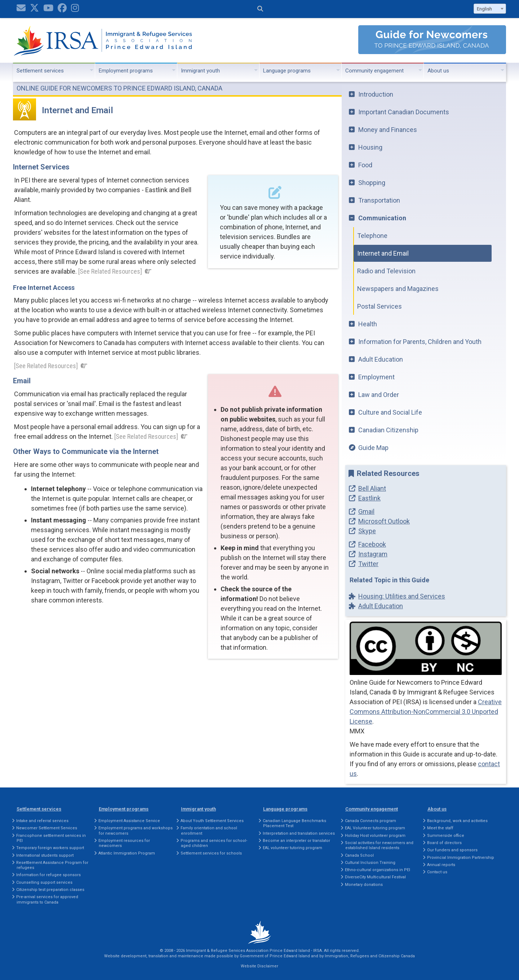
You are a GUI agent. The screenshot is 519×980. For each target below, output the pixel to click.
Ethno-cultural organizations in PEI (378, 870)
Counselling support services (44, 882)
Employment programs (126, 71)
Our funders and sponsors (452, 850)
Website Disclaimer (259, 966)
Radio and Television (386, 271)
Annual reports (441, 865)
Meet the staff (440, 828)
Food (365, 165)
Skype (367, 531)
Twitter (368, 564)
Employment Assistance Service (129, 821)
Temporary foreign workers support (50, 848)
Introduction (376, 94)
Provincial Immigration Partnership (461, 858)
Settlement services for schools (211, 853)
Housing (370, 147)
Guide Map (373, 448)
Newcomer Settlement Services (47, 828)
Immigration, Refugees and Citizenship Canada (370, 956)
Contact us (437, 872)
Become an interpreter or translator (296, 841)
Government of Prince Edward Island (275, 956)
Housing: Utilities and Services (402, 596)
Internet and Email (383, 253)
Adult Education (381, 359)
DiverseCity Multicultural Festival (375, 877)
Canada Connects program (371, 821)
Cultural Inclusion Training (370, 863)
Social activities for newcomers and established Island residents (379, 845)
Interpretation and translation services (299, 833)
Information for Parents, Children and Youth (420, 342)
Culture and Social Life (390, 412)
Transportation (379, 200)
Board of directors (444, 843)
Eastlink (369, 498)
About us (438, 71)
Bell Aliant (372, 488)
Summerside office (446, 836)
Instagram (373, 554)
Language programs (287, 71)
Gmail (366, 511)
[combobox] (490, 9)
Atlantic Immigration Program (127, 853)
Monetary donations (364, 885)
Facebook (372, 544)
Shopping (372, 183)
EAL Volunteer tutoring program (375, 828)
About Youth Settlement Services (212, 821)
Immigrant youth (200, 71)
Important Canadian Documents (404, 112)
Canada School (359, 855)
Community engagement (374, 71)
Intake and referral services (42, 821)
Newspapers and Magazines (398, 289)
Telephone (372, 236)
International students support (45, 855)
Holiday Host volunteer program (375, 836)
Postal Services (380, 306)
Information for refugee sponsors (48, 875)
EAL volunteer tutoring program (292, 848)
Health (368, 324)
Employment (376, 377)
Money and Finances (388, 130)
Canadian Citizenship (388, 430)
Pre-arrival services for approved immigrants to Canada (47, 899)
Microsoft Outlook (384, 521)
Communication (382, 218)
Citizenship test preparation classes (50, 890)
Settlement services (40, 71)
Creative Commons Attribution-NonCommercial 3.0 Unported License (426, 712)
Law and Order (379, 395)
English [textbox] (484, 9)
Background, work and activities (457, 821)
